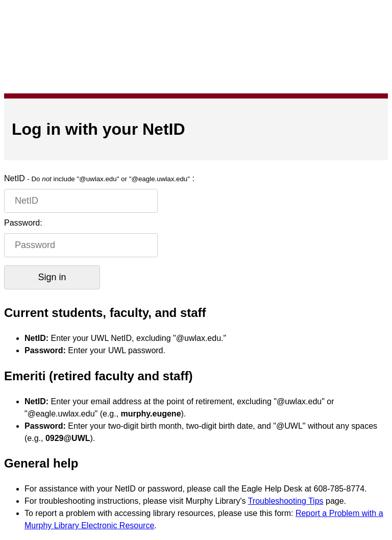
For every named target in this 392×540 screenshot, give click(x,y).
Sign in (52, 277)
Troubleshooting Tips (286, 501)
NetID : (99, 178)
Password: (23, 223)
